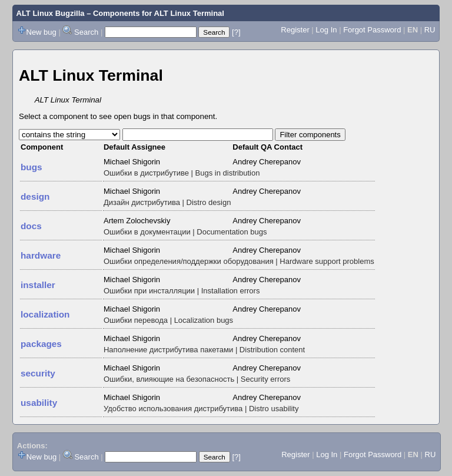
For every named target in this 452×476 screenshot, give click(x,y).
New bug (41, 32)
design (35, 196)
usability (39, 403)
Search (86, 32)
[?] (236, 32)
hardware (41, 255)
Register (295, 30)
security (38, 373)
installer (38, 285)
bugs (31, 167)
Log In (326, 30)
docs (31, 226)
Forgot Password (372, 30)
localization (45, 314)
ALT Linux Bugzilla (51, 13)
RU (430, 30)
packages (41, 344)
